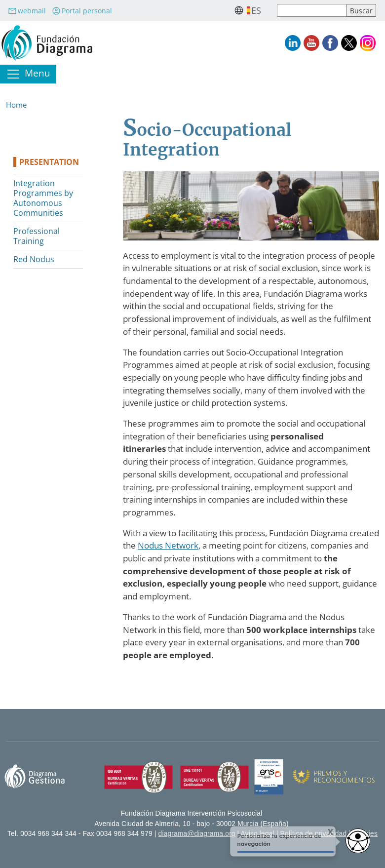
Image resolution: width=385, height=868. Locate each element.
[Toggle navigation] (28, 74)
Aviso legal (258, 834)
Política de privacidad (314, 834)
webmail (27, 11)
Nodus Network (168, 545)
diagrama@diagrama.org (197, 834)
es (256, 10)
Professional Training (37, 236)
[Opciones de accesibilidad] (358, 841)
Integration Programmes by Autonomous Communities (43, 198)
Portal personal (82, 11)
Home (16, 105)
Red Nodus (34, 259)
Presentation (49, 162)
